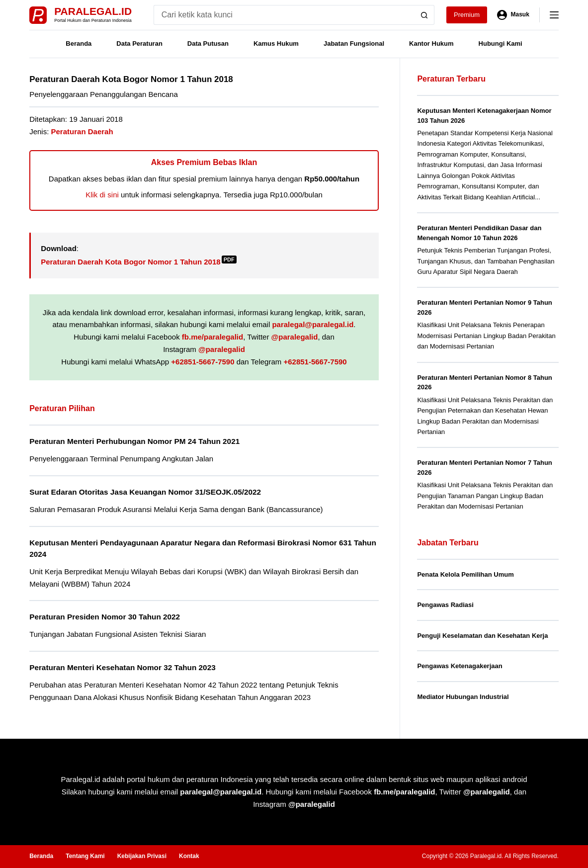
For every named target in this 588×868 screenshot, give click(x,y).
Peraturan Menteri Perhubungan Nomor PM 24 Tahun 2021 (134, 441)
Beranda (79, 43)
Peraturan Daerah (82, 131)
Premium (467, 15)
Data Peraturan (139, 43)
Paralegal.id (93, 11)
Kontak (189, 856)
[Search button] (424, 15)
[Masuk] (513, 15)
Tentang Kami (85, 856)
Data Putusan (208, 43)
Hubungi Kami (501, 43)
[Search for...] (284, 15)
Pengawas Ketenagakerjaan (460, 666)
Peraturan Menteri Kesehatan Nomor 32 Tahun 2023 (123, 667)
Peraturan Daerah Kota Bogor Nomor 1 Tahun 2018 (138, 262)
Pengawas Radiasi (445, 605)
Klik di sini (102, 195)
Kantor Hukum (431, 43)
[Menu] (554, 15)
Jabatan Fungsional (354, 43)
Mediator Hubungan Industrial (463, 697)
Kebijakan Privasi (142, 856)
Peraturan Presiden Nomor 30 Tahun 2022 (105, 617)
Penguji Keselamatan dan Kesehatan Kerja (482, 636)
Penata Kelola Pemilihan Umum (465, 574)
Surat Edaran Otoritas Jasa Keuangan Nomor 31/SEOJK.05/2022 (145, 492)
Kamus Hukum (276, 43)
